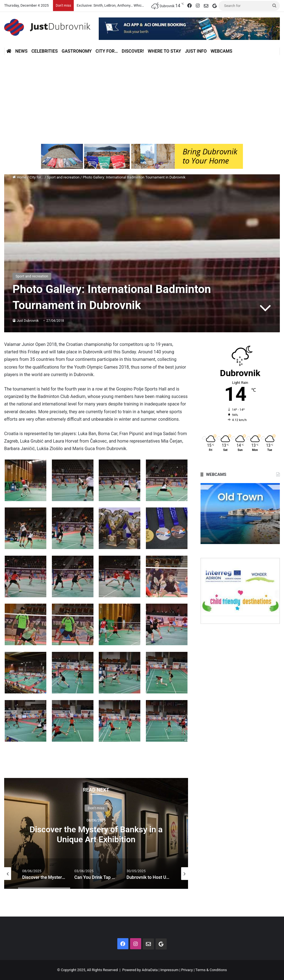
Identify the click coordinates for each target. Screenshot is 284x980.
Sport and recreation (63, 177)
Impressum (169, 970)
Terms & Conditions (211, 970)
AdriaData (150, 970)
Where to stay (164, 51)
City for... (37, 177)
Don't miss (96, 808)
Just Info (196, 51)
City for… (107, 51)
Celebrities (45, 51)
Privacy (187, 970)
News (21, 51)
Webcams (221, 51)
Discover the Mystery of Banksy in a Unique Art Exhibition (96, 834)
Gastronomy (77, 51)
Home (19, 177)
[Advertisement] (142, 97)
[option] (96, 833)
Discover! (133, 51)
